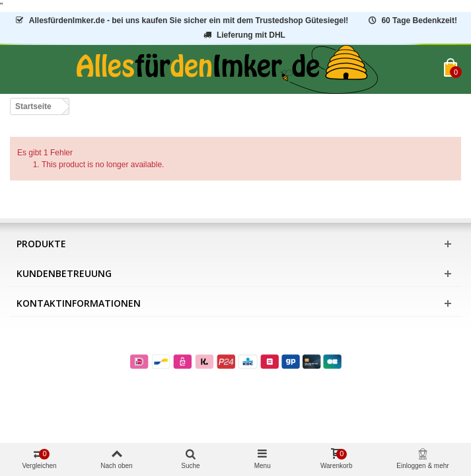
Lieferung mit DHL (243, 35)
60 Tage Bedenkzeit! (412, 20)
